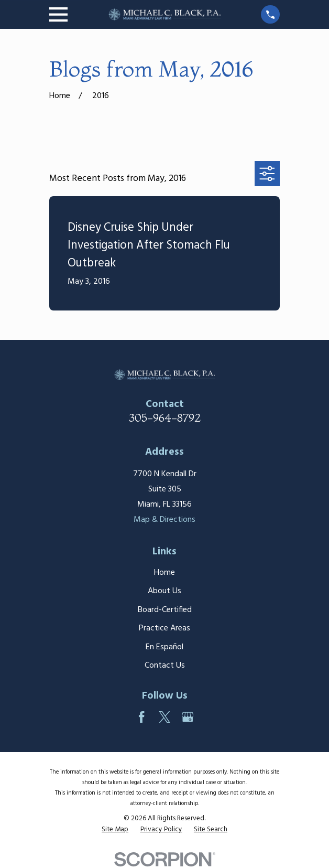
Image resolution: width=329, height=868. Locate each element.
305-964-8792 (165, 417)
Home (165, 573)
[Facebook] (141, 717)
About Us (165, 591)
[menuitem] (115, 830)
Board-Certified (165, 610)
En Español (165, 647)
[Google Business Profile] (188, 717)
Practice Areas (165, 628)
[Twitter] (165, 717)
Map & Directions (165, 520)
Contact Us (165, 666)
